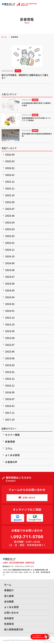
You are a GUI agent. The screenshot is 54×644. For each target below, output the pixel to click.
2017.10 (10, 419)
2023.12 (10, 318)
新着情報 (10, 442)
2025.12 (10, 182)
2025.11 (10, 188)
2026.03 (10, 161)
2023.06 (10, 351)
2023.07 (10, 345)
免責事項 (9, 624)
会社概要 (9, 601)
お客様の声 (11, 462)
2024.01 (10, 311)
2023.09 (10, 331)
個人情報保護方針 (14, 629)
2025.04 (10, 222)
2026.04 (10, 154)
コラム (9, 448)
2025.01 (10, 243)
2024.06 (10, 283)
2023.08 (10, 338)
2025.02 (10, 236)
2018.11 (10, 385)
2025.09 (10, 202)
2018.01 (10, 406)
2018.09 (10, 392)
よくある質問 (12, 455)
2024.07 (10, 277)
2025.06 (10, 216)
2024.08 (10, 270)
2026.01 (10, 175)
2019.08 (10, 358)
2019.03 (10, 365)
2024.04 (10, 297)
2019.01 (10, 372)
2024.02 (10, 304)
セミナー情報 (12, 435)
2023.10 (10, 324)
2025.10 (10, 195)
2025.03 (10, 229)
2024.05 (10, 290)
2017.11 (10, 413)
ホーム (4, 37)
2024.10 (10, 256)
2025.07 (10, 209)
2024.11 (10, 250)
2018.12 (10, 379)
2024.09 (10, 263)
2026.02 (10, 168)
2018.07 (10, 399)
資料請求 (9, 618)
